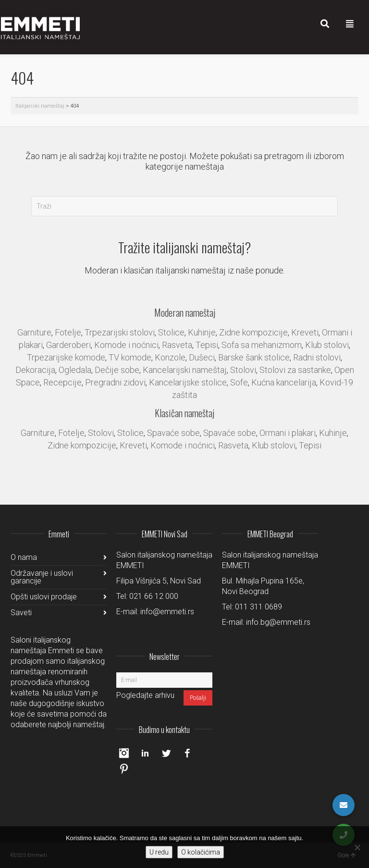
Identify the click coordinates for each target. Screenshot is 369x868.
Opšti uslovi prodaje (44, 597)
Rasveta (177, 345)
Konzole (170, 357)
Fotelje (68, 332)
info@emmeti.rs (167, 612)
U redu (159, 852)
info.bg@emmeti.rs (278, 622)
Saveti (21, 613)
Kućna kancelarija (284, 382)
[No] (357, 847)
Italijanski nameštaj (40, 106)
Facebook (187, 753)
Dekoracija (35, 370)
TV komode (130, 357)
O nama (24, 557)
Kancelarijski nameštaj (185, 370)
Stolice (171, 332)
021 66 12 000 (154, 596)
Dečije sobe (117, 370)
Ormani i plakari (288, 433)
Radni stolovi (317, 357)
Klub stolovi (327, 345)
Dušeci (202, 357)
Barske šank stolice (254, 357)
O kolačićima (201, 852)
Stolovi (243, 370)
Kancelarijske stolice (188, 382)
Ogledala (75, 370)
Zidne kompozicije (253, 332)
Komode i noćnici (126, 345)
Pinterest (124, 769)
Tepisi (207, 345)
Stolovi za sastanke (295, 370)
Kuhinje (202, 332)
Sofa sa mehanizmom (262, 345)
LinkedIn (145, 753)
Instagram (124, 753)
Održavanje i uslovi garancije (42, 577)
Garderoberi (68, 345)
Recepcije (62, 382)
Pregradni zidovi (115, 382)
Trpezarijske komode (66, 357)
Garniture (34, 332)
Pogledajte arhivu (145, 695)
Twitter (166, 753)
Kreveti (305, 332)
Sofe (239, 382)
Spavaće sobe (173, 433)
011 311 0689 (258, 607)
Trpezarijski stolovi (120, 332)
